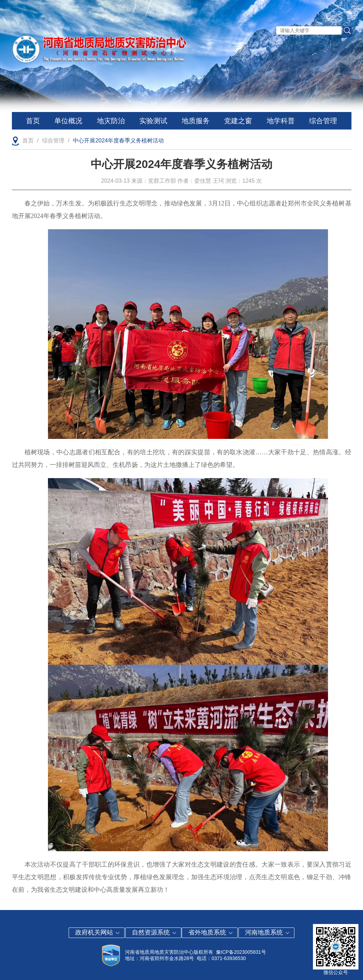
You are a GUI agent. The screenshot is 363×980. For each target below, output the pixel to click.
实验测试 (153, 121)
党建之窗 (238, 121)
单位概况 (68, 121)
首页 (33, 121)
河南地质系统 (268, 932)
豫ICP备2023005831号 (241, 952)
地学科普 (281, 121)
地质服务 (196, 121)
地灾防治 (111, 121)
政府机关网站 (98, 932)
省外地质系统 (211, 932)
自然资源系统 (155, 932)
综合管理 (323, 121)
